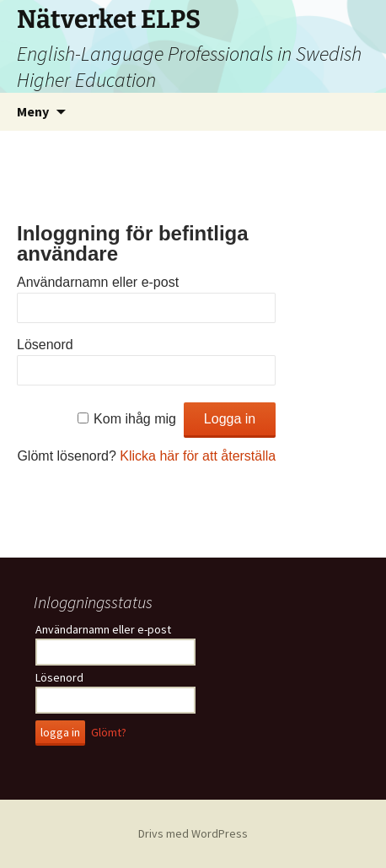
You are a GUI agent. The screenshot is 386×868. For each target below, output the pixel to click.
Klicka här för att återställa (198, 456)
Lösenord (45, 345)
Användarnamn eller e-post (98, 282)
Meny (33, 111)
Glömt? (109, 732)
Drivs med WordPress (193, 833)
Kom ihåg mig (135, 419)
